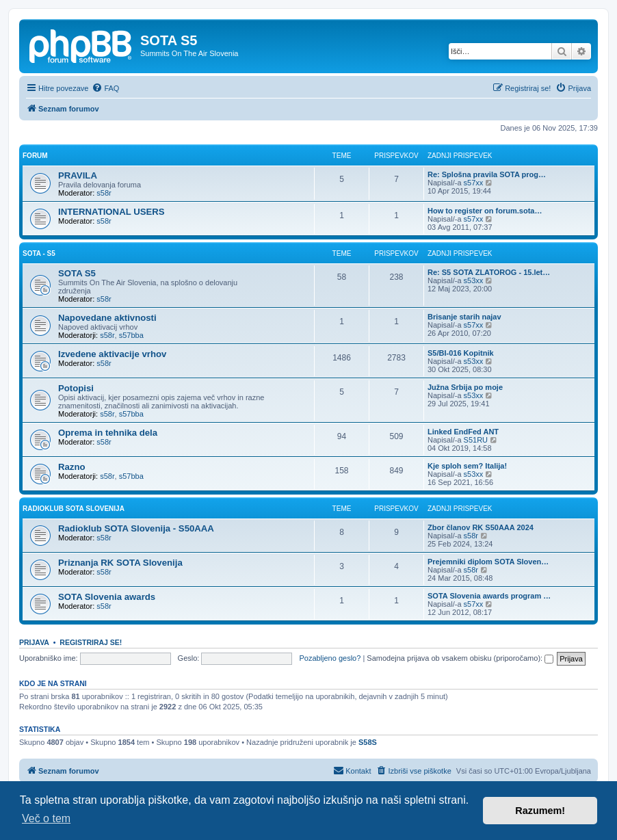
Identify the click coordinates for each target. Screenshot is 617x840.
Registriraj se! (91, 642)
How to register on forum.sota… (485, 211)
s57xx (474, 183)
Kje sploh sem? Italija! (467, 466)
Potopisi (76, 388)
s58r (104, 193)
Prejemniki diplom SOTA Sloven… (488, 562)
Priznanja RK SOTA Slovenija (120, 563)
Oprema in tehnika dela (108, 433)
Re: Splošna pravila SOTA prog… (487, 174)
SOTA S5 (77, 273)
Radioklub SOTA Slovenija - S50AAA (136, 528)
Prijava (34, 642)
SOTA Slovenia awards (107, 597)
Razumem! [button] (540, 811)
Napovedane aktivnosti (107, 318)
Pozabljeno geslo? (330, 658)
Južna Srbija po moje (465, 387)
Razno (72, 467)
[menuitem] (105, 88)
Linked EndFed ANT (463, 432)
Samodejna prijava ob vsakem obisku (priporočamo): (460, 658)
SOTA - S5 (39, 253)
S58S (368, 742)
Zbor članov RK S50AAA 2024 (481, 527)
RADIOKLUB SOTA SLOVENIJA (74, 509)
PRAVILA (78, 175)
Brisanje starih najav (464, 317)
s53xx (474, 280)
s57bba (131, 335)
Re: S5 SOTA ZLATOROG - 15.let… (489, 272)
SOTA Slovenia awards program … (489, 596)
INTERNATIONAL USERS (111, 212)
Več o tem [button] (46, 818)
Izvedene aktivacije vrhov (112, 354)
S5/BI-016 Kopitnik (461, 353)
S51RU (476, 440)
